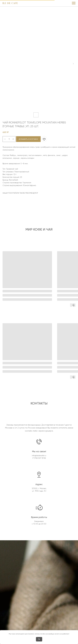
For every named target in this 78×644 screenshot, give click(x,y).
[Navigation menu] (74, 3)
